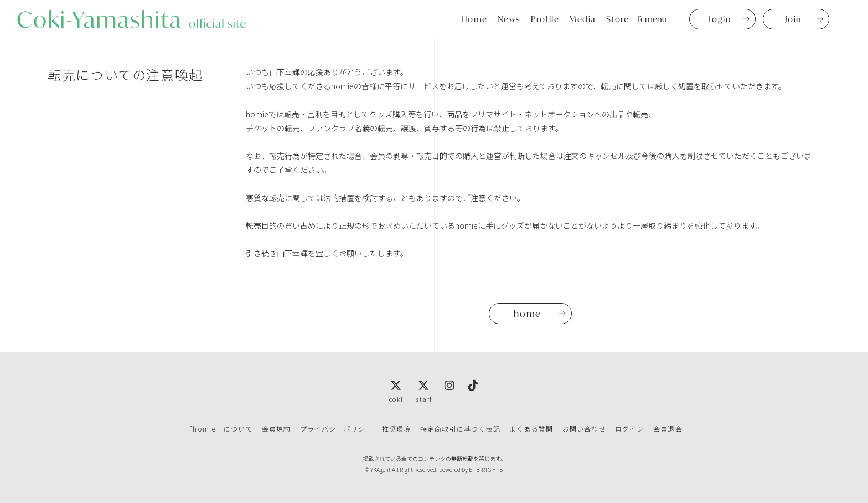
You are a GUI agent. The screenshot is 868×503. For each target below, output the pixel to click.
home (527, 314)
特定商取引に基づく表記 (460, 428)
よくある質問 (531, 428)
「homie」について (219, 428)
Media (583, 19)
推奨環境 (397, 428)
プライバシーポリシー (337, 428)
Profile (545, 19)
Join (794, 19)
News (509, 19)
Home (474, 19)
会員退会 (667, 428)
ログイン (629, 428)
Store (618, 19)
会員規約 (277, 428)
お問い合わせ (584, 428)
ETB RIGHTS (486, 469)
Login (720, 19)
